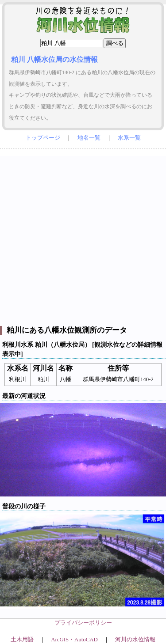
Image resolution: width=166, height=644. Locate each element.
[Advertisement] (83, 239)
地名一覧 (89, 138)
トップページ (43, 138)
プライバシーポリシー (83, 623)
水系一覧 (129, 138)
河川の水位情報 (135, 640)
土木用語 (22, 640)
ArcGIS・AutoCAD (74, 640)
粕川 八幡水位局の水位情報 (54, 59)
